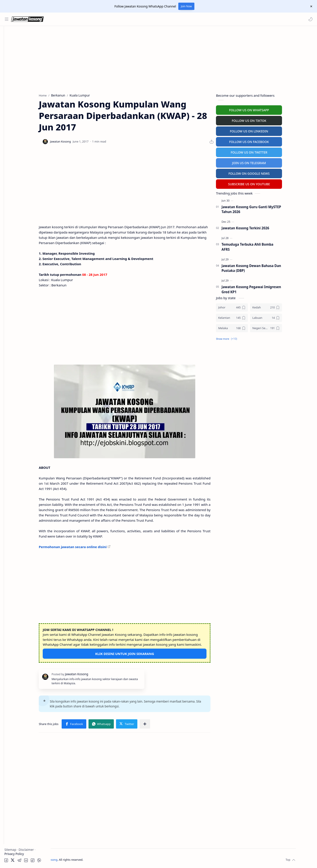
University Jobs (16, 110)
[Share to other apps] (168, 723)
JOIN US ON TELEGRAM (273, 162)
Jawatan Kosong (78, 859)
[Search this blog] (91, 19)
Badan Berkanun (24, 61)
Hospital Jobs (15, 118)
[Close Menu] (310, 6)
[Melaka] (255, 327)
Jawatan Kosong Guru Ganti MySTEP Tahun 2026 (275, 208)
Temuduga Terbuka (19, 101)
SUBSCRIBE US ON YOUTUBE (273, 183)
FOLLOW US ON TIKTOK (272, 120)
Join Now (186, 6)
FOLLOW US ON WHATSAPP (273, 109)
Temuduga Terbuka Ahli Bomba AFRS (271, 246)
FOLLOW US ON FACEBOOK (272, 141)
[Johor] (255, 306)
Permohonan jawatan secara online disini (96, 546)
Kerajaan (18, 52)
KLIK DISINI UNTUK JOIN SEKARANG (148, 653)
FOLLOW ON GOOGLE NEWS (272, 172)
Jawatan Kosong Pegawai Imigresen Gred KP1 (275, 288)
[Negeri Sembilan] (290, 327)
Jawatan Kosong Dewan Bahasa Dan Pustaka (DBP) (275, 267)
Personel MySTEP (18, 92)
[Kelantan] (255, 317)
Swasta (17, 70)
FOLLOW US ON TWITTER (272, 151)
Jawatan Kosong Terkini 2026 (269, 227)
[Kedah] (290, 306)
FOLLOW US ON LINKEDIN (273, 130)
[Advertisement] (25, 217)
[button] (309, 19)
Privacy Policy (14, 854)
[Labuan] (290, 317)
